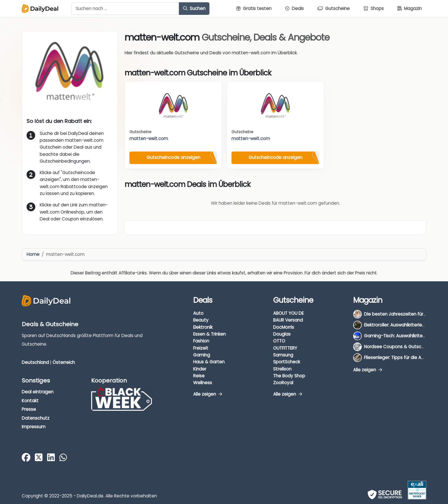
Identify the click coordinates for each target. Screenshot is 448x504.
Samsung (283, 355)
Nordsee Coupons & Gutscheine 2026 (404, 347)
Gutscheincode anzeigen (173, 157)
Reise (199, 376)
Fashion (201, 341)
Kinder (200, 369)
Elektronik (203, 327)
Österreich (64, 362)
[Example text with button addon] (125, 9)
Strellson (282, 369)
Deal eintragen (38, 392)
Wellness (203, 383)
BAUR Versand (288, 320)
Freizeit (201, 348)
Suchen (194, 8)
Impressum (34, 427)
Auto (198, 313)
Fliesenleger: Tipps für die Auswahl (400, 357)
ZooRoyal (283, 383)
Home (33, 254)
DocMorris (284, 327)
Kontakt (30, 401)
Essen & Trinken (209, 334)
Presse (29, 409)
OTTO (279, 341)
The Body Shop (289, 376)
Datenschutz (36, 418)
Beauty (201, 320)
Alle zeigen (208, 394)
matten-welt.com (149, 139)
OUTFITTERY (285, 348)
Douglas (282, 334)
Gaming (202, 355)
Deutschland (35, 362)
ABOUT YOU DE (288, 313)
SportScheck (287, 362)
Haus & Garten (209, 362)
